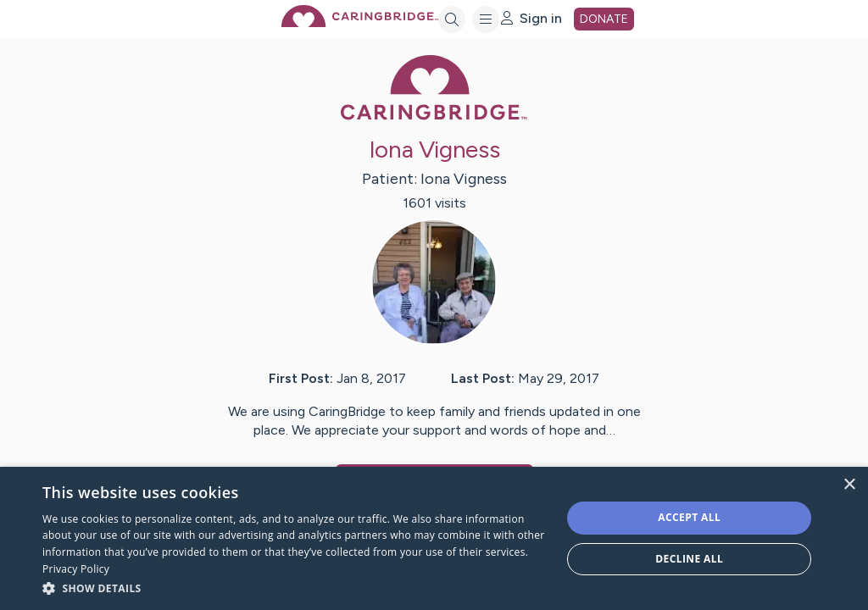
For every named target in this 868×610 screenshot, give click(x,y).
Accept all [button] (689, 517)
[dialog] (434, 538)
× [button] (849, 485)
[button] (294, 588)
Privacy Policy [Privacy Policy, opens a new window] (76, 569)
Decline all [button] (689, 559)
